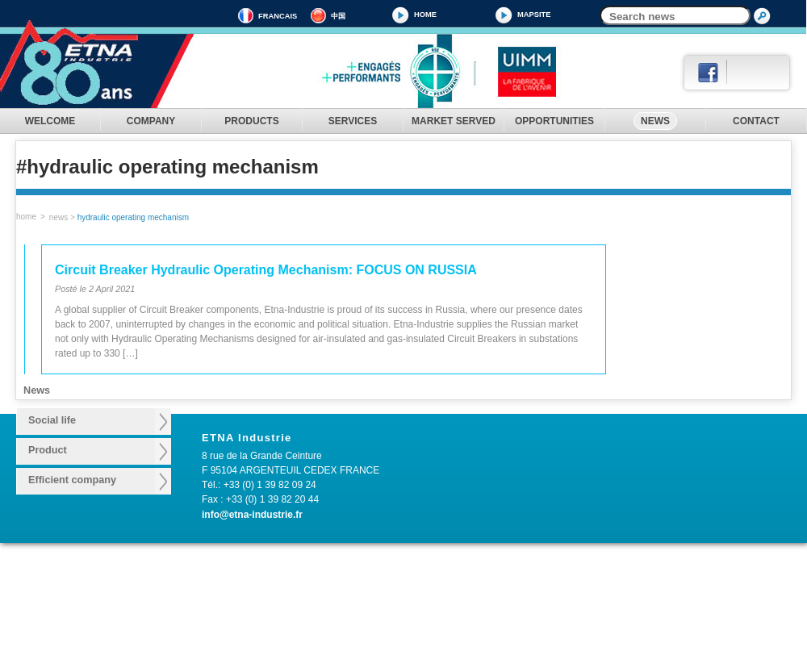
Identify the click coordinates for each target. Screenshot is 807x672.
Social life (52, 420)
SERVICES (353, 121)
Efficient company (72, 480)
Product (48, 450)
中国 (338, 16)
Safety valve (243, 628)
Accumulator (244, 612)
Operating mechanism (264, 582)
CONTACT (756, 121)
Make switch (244, 597)
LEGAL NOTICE (35, 612)
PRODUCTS (251, 121)
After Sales (376, 597)
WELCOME (50, 121)
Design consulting (391, 582)
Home (425, 15)
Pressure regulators (259, 643)
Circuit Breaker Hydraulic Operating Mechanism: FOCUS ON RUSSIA (266, 270)
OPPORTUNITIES (554, 121)
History (138, 582)
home (26, 217)
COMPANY (151, 121)
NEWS (655, 121)
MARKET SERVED (454, 121)
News (59, 217)
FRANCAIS (278, 16)
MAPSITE (534, 15)
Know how (145, 597)
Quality (138, 612)
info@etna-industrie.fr (252, 515)
